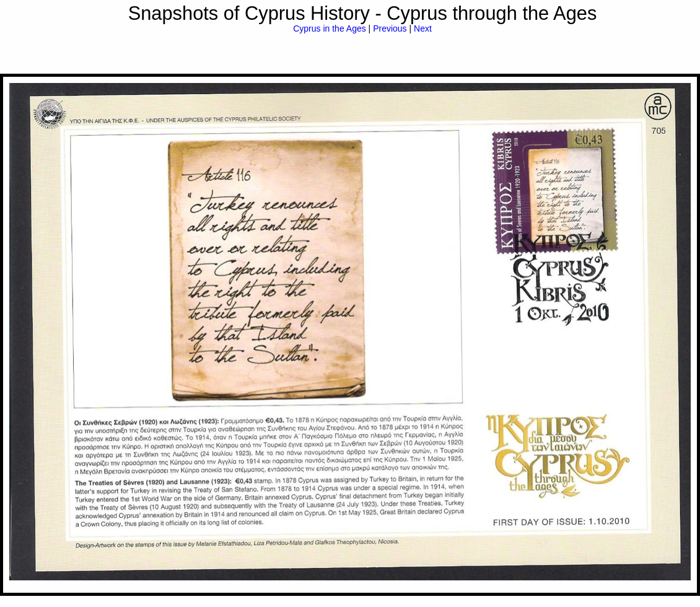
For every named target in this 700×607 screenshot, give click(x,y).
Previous (390, 28)
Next (423, 28)
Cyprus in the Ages (330, 28)
